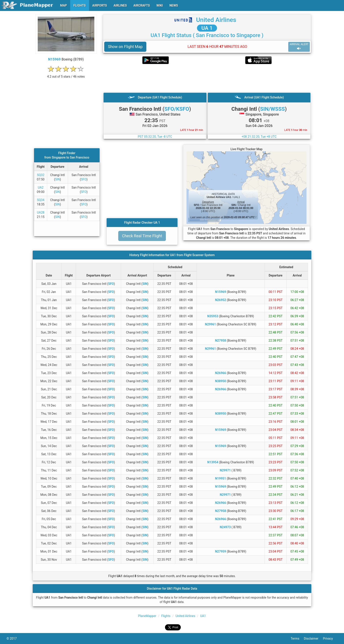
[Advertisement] (207, 78)
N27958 (220, 341)
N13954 (213, 462)
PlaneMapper (147, 616)
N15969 (54, 59)
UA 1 (207, 28)
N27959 (220, 551)
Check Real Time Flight (142, 236)
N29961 (210, 324)
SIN (57, 179)
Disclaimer (313, 639)
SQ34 (41, 200)
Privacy (330, 639)
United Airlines (216, 20)
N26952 (220, 300)
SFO (84, 179)
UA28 (41, 212)
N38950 (220, 381)
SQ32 (41, 175)
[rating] (66, 74)
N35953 (213, 316)
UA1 (203, 616)
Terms (297, 639)
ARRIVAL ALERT (299, 47)
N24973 (225, 527)
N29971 (225, 470)
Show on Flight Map (125, 47)
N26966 (220, 373)
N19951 (220, 478)
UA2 (41, 187)
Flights (166, 616)
